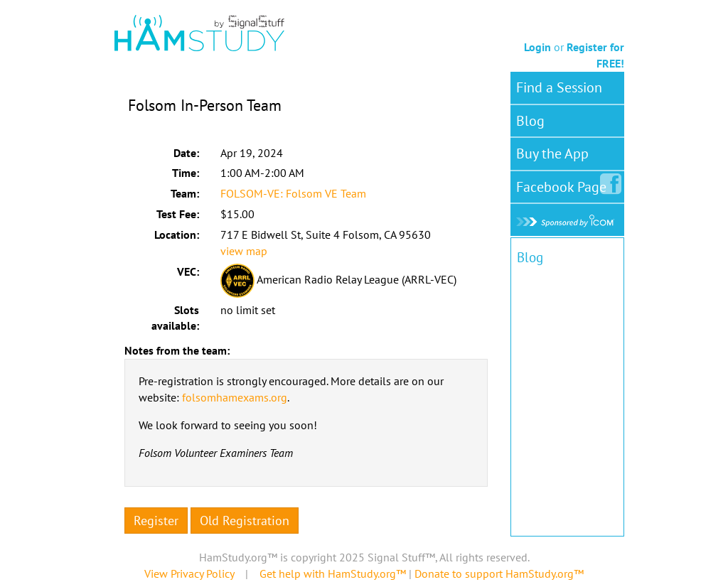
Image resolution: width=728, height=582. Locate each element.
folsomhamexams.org (235, 397)
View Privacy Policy (189, 573)
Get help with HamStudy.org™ (333, 573)
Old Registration (245, 521)
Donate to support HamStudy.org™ (499, 573)
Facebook (564, 184)
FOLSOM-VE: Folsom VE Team (293, 193)
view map (244, 251)
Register (156, 521)
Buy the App (552, 153)
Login (537, 47)
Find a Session (559, 87)
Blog (530, 121)
